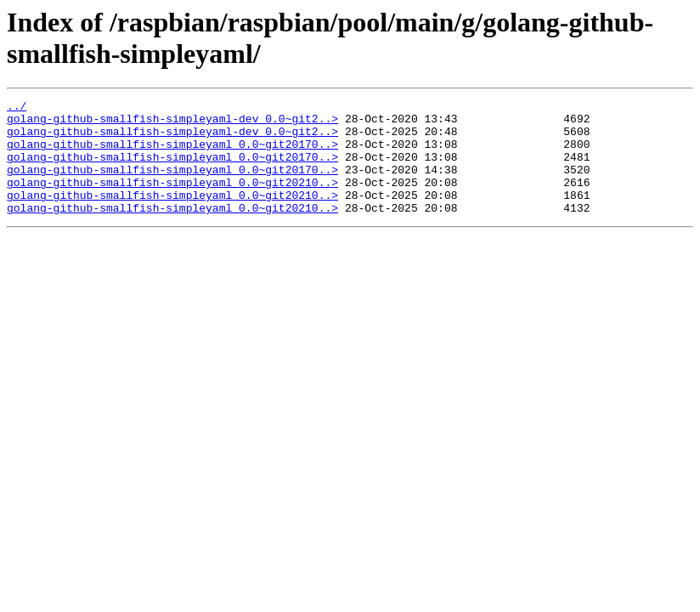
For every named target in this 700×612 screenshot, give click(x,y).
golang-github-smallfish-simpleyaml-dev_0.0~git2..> (172, 123)
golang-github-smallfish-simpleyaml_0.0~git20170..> (172, 154)
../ (17, 108)
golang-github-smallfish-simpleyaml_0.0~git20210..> (172, 200)
